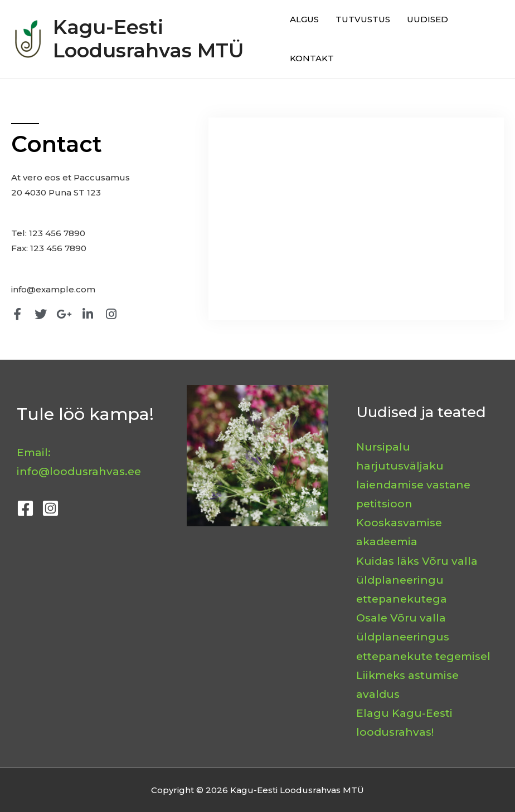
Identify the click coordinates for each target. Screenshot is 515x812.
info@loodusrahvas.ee (79, 471)
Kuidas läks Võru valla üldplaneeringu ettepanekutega (417, 580)
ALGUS (304, 19)
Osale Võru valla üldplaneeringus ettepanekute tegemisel (423, 637)
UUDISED (427, 19)
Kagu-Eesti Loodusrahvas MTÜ (148, 39)
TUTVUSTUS (363, 19)
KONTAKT (312, 58)
